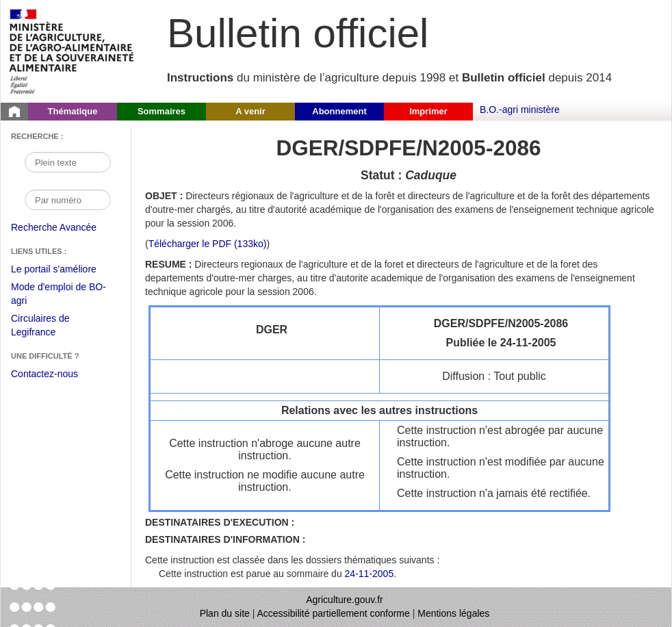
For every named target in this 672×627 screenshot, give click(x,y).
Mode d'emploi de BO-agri (59, 295)
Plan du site (225, 613)
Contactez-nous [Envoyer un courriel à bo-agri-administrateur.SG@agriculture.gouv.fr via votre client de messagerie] (44, 374)
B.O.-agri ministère (520, 110)
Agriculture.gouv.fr (345, 600)
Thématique (73, 111)
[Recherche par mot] (68, 162)
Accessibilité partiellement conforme (334, 613)
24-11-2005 (370, 574)
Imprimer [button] (428, 111)
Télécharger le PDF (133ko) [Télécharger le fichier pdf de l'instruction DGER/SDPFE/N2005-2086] (208, 244)
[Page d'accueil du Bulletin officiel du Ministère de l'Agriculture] (14, 112)
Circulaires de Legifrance (51, 327)
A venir (250, 111)
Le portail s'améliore (64, 270)
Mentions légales (453, 613)
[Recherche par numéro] (68, 200)
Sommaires (161, 111)
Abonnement (339, 111)
